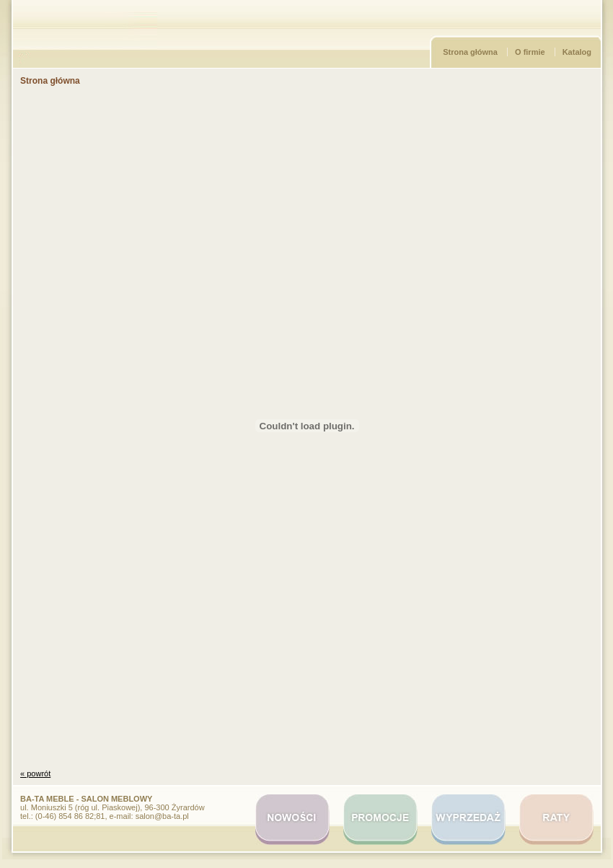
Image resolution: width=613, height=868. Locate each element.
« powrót (35, 773)
